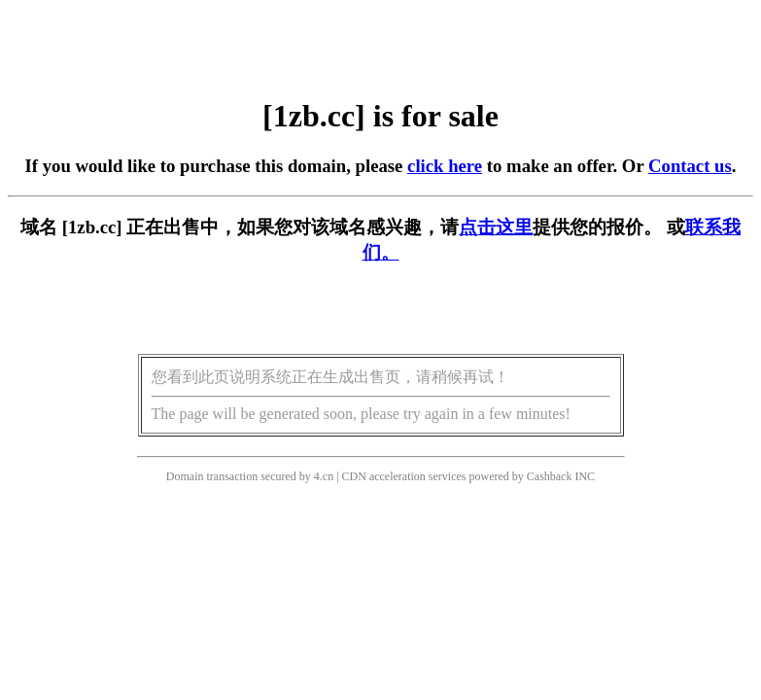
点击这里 (496, 227)
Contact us (690, 166)
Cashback (550, 476)
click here (445, 166)
